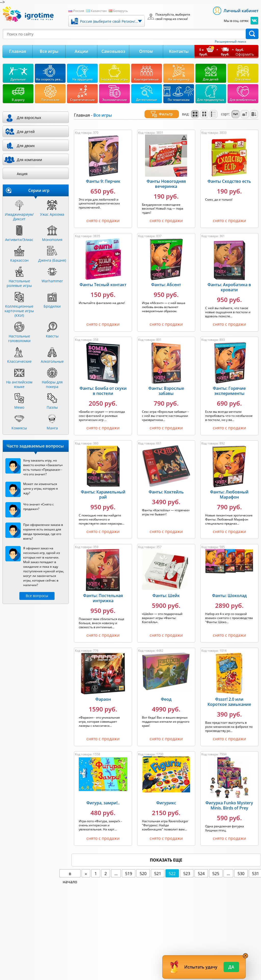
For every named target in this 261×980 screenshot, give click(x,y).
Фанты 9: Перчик (103, 175)
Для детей (26, 132)
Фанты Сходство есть (229, 175)
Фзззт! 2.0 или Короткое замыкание (229, 696)
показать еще (166, 854)
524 (201, 867)
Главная (18, 51)
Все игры (49, 51)
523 (187, 867)
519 (129, 867)
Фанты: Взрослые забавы (166, 385)
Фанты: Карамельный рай (103, 488)
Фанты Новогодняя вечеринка (166, 178)
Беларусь (121, 11)
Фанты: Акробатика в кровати (229, 281)
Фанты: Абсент (166, 279)
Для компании (29, 160)
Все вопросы (37, 596)
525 (216, 867)
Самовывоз (113, 51)
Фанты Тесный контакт (103, 279)
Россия (79, 11)
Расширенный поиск (231, 42)
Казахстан (99, 11)
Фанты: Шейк (166, 589)
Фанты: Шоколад (229, 589)
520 (143, 867)
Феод (166, 693)
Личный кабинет (241, 11)
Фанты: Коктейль (166, 486)
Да (231, 967)
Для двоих (26, 146)
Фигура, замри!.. (103, 797)
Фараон (103, 693)
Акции (81, 51)
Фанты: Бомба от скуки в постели (103, 385)
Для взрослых (29, 118)
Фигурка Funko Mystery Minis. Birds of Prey (229, 799)
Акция (22, 174)
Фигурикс (166, 797)
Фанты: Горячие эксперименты (229, 385)
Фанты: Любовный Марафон (229, 488)
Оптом (146, 51)
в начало (70, 868)
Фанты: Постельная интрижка (103, 592)
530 (241, 867)
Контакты (179, 51)
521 (158, 867)
